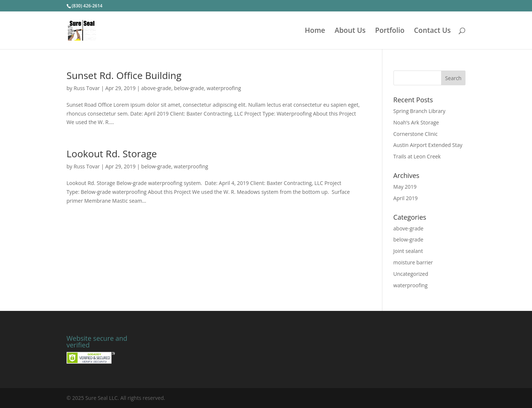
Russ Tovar (87, 88)
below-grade (189, 88)
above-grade (156, 88)
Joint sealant (408, 251)
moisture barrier (413, 262)
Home (315, 31)
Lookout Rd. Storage (112, 154)
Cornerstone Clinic (416, 134)
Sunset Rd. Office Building (124, 75)
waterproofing (224, 88)
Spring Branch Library (420, 111)
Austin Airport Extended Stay (428, 145)
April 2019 (406, 198)
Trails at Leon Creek (417, 156)
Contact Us (433, 31)
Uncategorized (411, 274)
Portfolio (390, 31)
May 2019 (405, 187)
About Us (350, 31)
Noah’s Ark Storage (416, 122)
